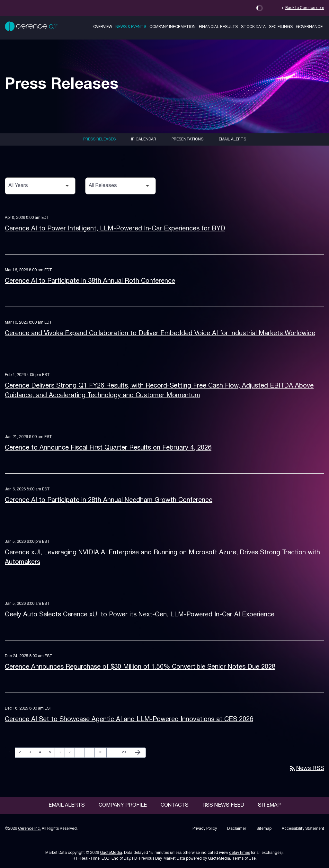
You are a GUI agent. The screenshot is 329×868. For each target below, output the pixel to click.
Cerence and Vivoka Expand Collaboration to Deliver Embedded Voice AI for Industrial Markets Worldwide (160, 334)
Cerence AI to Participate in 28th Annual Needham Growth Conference (109, 500)
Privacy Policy (205, 829)
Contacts (175, 805)
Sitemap (269, 805)
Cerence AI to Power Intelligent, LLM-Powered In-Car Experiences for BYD (115, 229)
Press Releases (99, 139)
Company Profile (123, 805)
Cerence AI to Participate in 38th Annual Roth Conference (90, 281)
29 (126, 752)
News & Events (131, 27)
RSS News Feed (223, 805)
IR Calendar (144, 139)
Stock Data (253, 27)
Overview (103, 27)
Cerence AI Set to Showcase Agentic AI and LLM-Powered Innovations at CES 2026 (129, 720)
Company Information (173, 27)
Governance (309, 27)
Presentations (187, 139)
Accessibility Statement (303, 829)
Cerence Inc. (29, 829)
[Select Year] (40, 186)
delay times (240, 853)
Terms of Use (244, 859)
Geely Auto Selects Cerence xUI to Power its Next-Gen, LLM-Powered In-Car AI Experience (140, 615)
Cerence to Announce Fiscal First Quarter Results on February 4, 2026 (108, 448)
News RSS (306, 769)
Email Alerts (232, 139)
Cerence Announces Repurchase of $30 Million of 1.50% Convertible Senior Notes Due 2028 (140, 667)
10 (102, 752)
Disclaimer (237, 829)
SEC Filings (281, 27)
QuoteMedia (111, 853)
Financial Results (218, 27)
